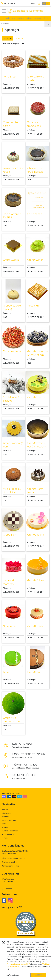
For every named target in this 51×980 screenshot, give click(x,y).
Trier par (6, 44)
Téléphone (7, 889)
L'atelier (5, 827)
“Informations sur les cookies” (18, 964)
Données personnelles (10, 866)
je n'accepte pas (13, 975)
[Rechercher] (48, 24)
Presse (5, 838)
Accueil (5, 810)
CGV (4, 824)
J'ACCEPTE (38, 975)
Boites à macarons (10, 831)
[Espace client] (39, 3)
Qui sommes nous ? (10, 820)
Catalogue (6, 813)
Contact (33, 3)
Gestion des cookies (9, 862)
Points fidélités (8, 834)
